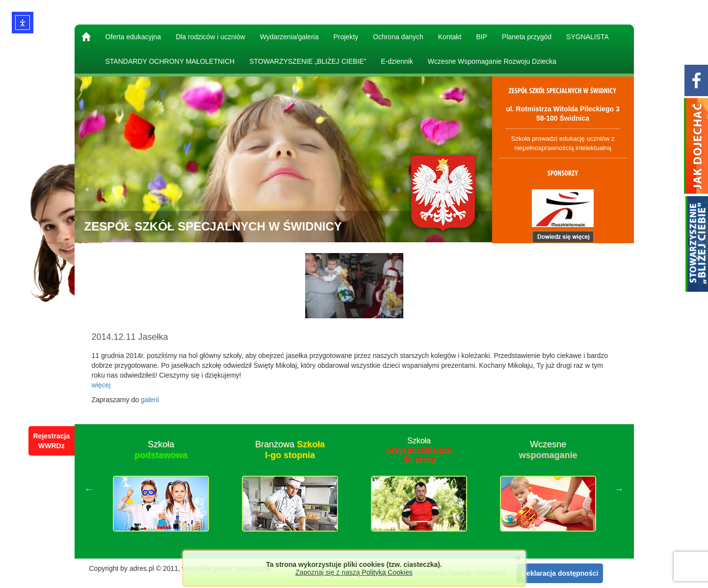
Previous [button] (89, 489)
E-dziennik (397, 61)
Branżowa (290, 450)
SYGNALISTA (588, 37)
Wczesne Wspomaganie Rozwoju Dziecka (492, 61)
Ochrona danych (398, 37)
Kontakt (450, 37)
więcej (101, 385)
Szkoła (161, 450)
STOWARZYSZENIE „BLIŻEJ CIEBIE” (308, 61)
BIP (482, 37)
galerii (150, 400)
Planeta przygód (527, 37)
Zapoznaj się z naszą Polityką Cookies (354, 572)
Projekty (346, 37)
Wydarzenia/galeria (289, 37)
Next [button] (619, 489)
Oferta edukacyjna (133, 37)
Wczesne (548, 450)
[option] (161, 489)
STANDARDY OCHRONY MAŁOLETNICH (170, 61)
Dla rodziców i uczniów (210, 37)
